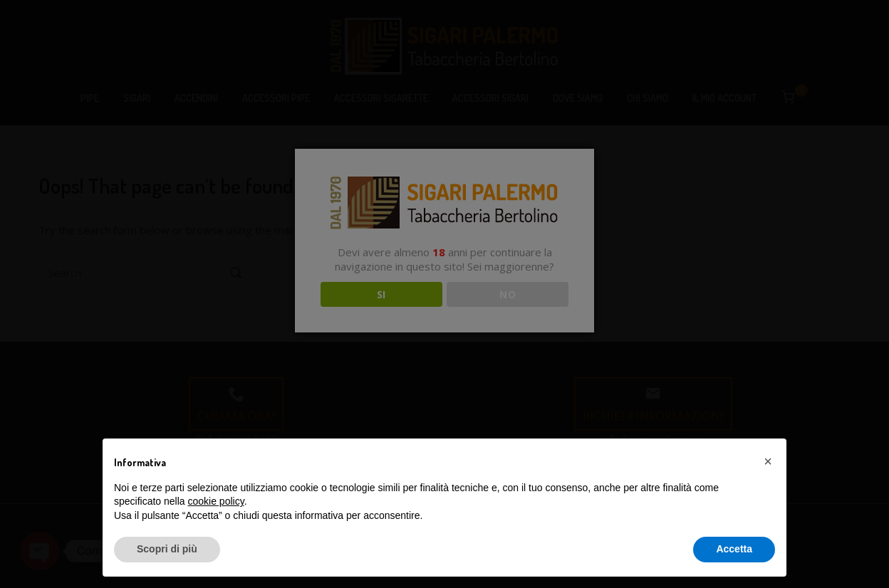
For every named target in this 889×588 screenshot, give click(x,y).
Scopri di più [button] (167, 549)
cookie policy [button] (216, 501)
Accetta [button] (734, 549)
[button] (768, 461)
